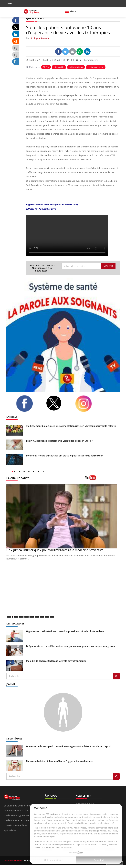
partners (54, 814)
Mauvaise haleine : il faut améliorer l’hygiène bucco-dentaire (59, 760)
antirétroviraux (76, 67)
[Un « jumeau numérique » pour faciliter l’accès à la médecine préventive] (63, 516)
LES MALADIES (15, 623)
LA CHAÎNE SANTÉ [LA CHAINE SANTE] (17, 478)
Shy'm (46, 67)
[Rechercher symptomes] (116, 776)
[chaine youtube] (102, 479)
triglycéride (59, 67)
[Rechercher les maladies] (116, 676)
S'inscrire (108, 266)
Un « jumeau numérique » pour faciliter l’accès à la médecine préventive (55, 550)
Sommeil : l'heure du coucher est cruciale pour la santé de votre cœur (64, 455)
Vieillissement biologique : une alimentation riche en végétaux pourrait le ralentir (71, 426)
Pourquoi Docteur (13, 860)
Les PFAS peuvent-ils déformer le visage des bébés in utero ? (59, 441)
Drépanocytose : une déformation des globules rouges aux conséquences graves (70, 646)
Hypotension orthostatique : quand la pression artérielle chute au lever (65, 631)
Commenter (92, 60)
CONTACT (9, 3)
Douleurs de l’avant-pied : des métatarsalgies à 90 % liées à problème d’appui (69, 746)
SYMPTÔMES (14, 738)
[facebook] (29, 403)
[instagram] (88, 403)
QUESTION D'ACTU (37, 18)
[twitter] (58, 403)
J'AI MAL (11, 684)
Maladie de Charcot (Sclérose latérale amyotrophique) (56, 661)
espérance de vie (96, 67)
